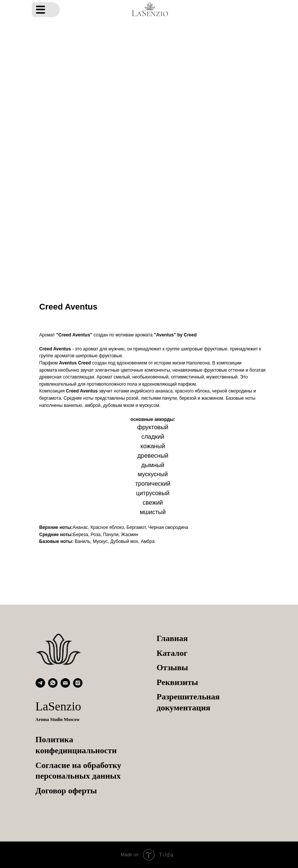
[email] (65, 683)
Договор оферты (66, 791)
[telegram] (40, 683)
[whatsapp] (53, 683)
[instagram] (78, 683)
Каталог (172, 653)
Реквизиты (178, 682)
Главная (172, 638)
